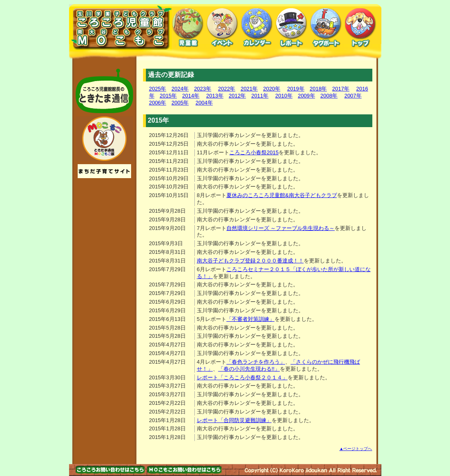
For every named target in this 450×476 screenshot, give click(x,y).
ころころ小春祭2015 (254, 152)
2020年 (272, 89)
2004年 (204, 103)
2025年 (158, 89)
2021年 (249, 89)
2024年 (180, 89)
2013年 (215, 96)
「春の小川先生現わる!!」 (249, 369)
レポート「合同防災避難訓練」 (234, 420)
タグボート (326, 28)
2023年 (203, 89)
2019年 (296, 89)
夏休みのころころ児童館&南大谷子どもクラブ (282, 195)
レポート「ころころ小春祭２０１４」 (242, 377)
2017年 (341, 89)
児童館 (188, 28)
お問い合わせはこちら (110, 470)
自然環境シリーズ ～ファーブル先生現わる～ (281, 228)
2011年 (260, 96)
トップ (360, 28)
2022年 (227, 89)
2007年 (353, 96)
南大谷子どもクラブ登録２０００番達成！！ (250, 261)
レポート (291, 28)
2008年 (329, 96)
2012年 (238, 96)
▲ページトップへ (356, 449)
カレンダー (257, 28)
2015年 (168, 96)
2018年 (318, 89)
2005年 (180, 103)
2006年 (158, 103)
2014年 (191, 96)
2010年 (284, 96)
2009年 (307, 96)
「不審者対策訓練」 (250, 319)
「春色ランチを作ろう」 (256, 362)
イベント (222, 28)
